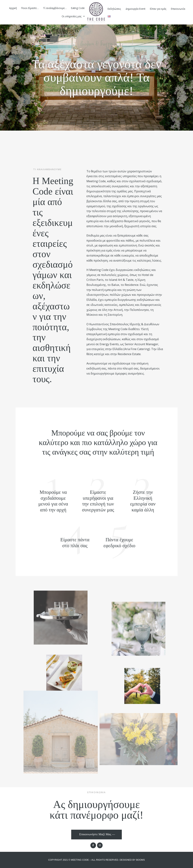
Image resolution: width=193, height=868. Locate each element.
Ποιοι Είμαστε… (30, 8)
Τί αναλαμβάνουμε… (55, 8)
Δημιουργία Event (135, 9)
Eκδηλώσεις (114, 9)
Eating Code (78, 8)
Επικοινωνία (178, 9)
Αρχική (13, 8)
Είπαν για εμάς (158, 9)
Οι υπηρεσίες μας (73, 16)
